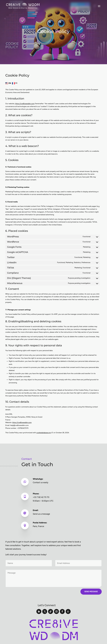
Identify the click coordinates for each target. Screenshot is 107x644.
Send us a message (42, 514)
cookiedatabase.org (44, 433)
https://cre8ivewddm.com (25, 104)
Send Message (91, 592)
